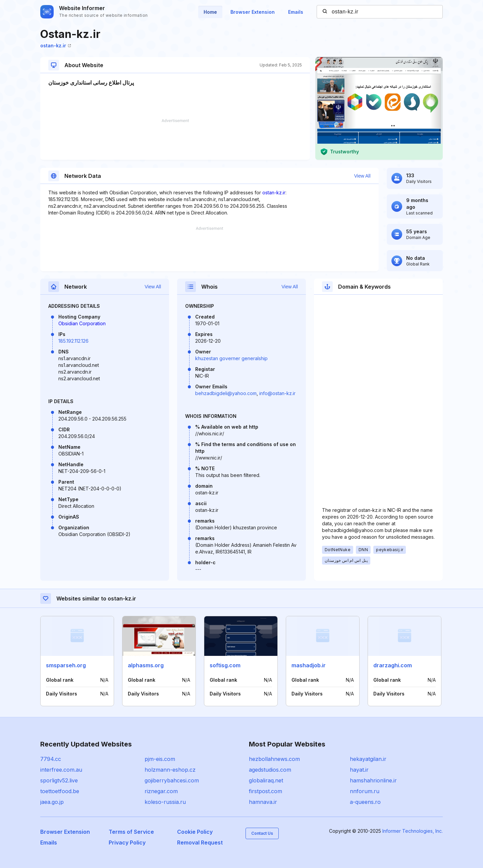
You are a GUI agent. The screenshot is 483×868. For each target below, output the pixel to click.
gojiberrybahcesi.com (172, 780)
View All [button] (362, 176)
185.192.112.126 (73, 341)
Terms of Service (131, 832)
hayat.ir (359, 770)
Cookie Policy (195, 832)
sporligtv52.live (59, 780)
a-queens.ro (365, 802)
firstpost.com (265, 791)
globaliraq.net (266, 780)
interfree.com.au (61, 770)
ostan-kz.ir (56, 45)
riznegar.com (161, 791)
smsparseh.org (66, 665)
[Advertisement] (175, 139)
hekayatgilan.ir (368, 759)
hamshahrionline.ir (373, 780)
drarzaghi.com (393, 665)
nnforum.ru (365, 791)
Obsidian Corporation (82, 323)
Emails (296, 12)
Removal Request (200, 842)
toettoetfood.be (60, 791)
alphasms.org (146, 665)
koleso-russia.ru (165, 802)
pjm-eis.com (160, 759)
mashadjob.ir (309, 665)
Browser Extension (253, 12)
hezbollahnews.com (274, 759)
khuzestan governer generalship (231, 358)
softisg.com (225, 665)
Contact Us (262, 833)
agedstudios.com (270, 770)
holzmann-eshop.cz (170, 770)
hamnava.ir (263, 802)
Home (210, 12)
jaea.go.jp (52, 802)
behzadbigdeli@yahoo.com (226, 393)
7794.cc (51, 759)
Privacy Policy (127, 842)
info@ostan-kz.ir (277, 393)
